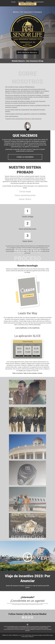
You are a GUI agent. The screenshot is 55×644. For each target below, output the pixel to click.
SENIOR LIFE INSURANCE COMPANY (43, 627)
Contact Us (31, 637)
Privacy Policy (25, 637)
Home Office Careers (48, 635)
